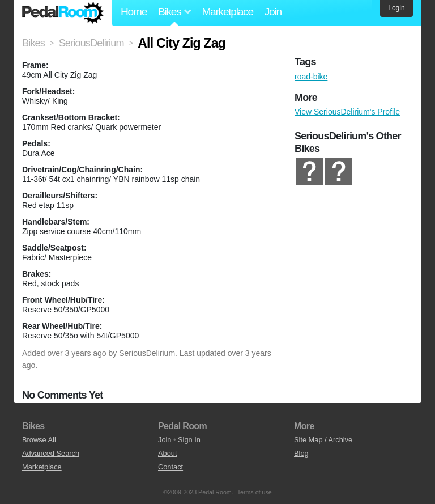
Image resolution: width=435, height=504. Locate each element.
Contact (170, 467)
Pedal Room (63, 13)
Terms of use (255, 492)
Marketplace (227, 12)
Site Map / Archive (323, 440)
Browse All (39, 440)
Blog (301, 453)
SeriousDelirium (147, 353)
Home (134, 12)
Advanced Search (51, 453)
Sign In (189, 440)
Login (396, 8)
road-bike (311, 77)
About (167, 453)
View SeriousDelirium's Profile (347, 112)
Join (273, 12)
